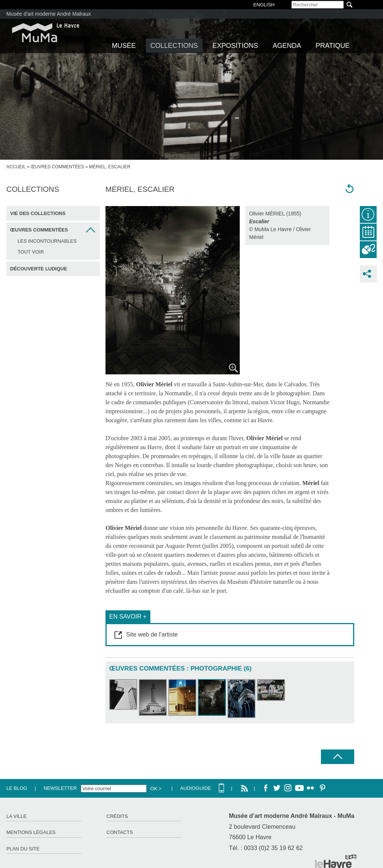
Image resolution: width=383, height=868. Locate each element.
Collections (174, 46)
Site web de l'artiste (152, 634)
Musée (124, 46)
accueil (16, 167)
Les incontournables (47, 241)
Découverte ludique (39, 269)
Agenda (287, 46)
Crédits (117, 816)
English (264, 5)
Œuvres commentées (57, 167)
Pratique (333, 46)
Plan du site (23, 849)
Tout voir (31, 252)
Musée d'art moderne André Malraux (49, 14)
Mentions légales (31, 832)
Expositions (235, 46)
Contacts (120, 832)
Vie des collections (38, 213)
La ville (16, 816)
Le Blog (17, 788)
